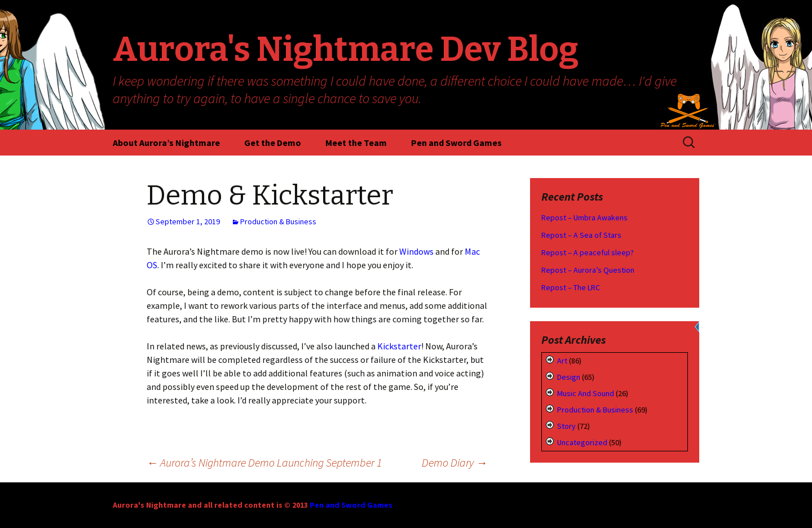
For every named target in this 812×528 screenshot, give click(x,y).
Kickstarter (399, 346)
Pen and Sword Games (456, 143)
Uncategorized (582, 442)
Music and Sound (586, 393)
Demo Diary (454, 462)
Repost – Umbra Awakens (584, 218)
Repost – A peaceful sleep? (588, 252)
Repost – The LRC (571, 287)
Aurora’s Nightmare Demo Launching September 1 (264, 462)
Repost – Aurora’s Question (588, 270)
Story (566, 426)
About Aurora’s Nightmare (166, 143)
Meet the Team (356, 143)
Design (569, 377)
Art (562, 361)
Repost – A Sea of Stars (581, 235)
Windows (416, 251)
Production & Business (278, 221)
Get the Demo (273, 143)
